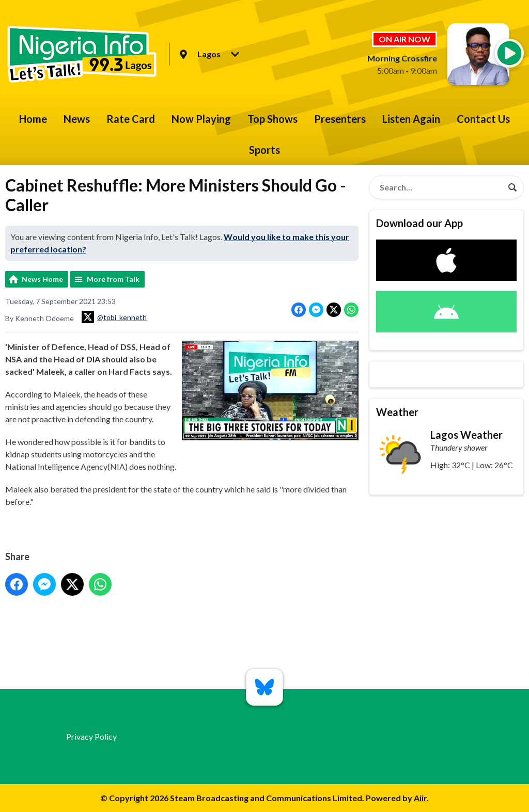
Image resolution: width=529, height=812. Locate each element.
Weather (397, 412)
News (77, 119)
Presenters (340, 119)
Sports (264, 150)
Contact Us (483, 119)
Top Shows (273, 119)
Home (33, 119)
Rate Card (131, 119)
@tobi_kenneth (114, 317)
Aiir (420, 798)
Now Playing (201, 119)
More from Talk (113, 279)
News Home (42, 279)
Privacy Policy (91, 736)
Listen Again (411, 119)
